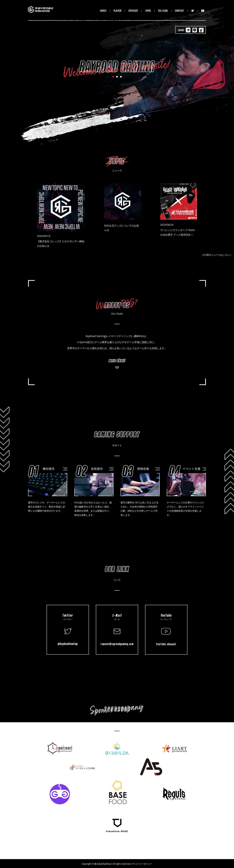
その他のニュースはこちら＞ (217, 255)
